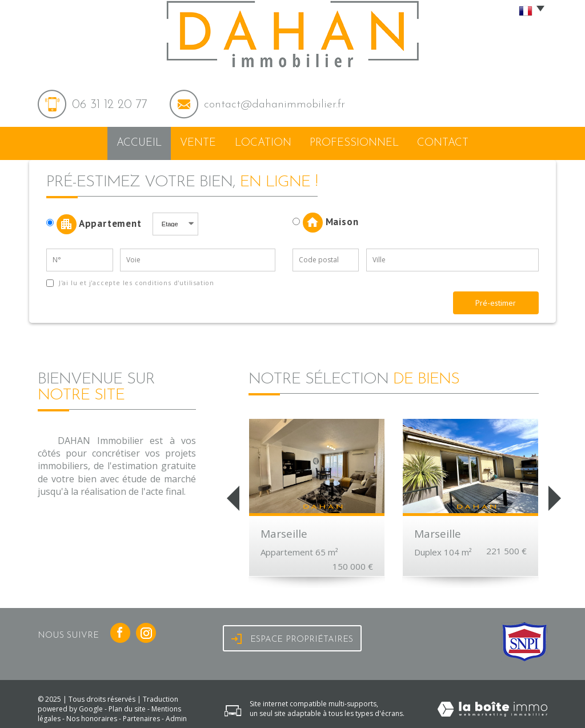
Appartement (98, 220)
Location (270, 141)
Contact (447, 141)
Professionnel (359, 141)
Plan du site (127, 705)
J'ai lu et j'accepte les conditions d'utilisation (135, 278)
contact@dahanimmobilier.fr (275, 105)
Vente (201, 141)
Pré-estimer (496, 298)
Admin (176, 715)
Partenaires (141, 715)
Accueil (135, 141)
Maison (325, 219)
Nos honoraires (92, 715)
